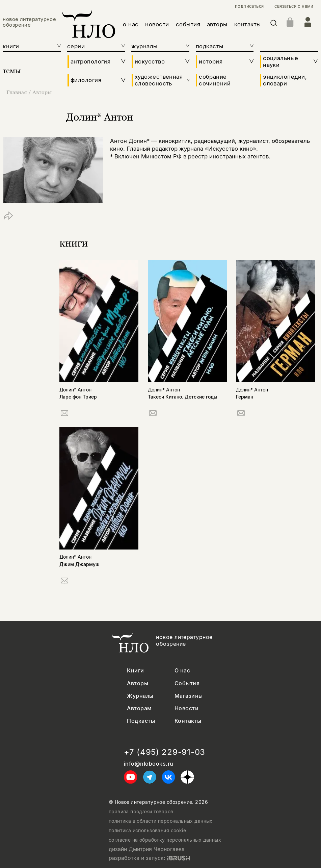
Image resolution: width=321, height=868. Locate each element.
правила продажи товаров (141, 812)
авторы (217, 24)
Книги (135, 671)
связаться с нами (294, 6)
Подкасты (141, 721)
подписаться (249, 6)
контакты (248, 24)
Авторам (139, 708)
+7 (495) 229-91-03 (165, 752)
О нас (182, 671)
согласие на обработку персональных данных (165, 840)
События (187, 683)
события (188, 24)
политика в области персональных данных (161, 821)
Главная (17, 92)
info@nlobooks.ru (149, 764)
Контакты (188, 721)
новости (157, 24)
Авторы (42, 92)
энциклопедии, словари (285, 80)
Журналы (140, 696)
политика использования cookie (147, 831)
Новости (186, 708)
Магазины (189, 696)
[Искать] (274, 24)
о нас (131, 24)
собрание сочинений (215, 80)
